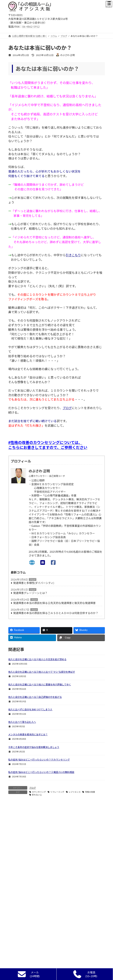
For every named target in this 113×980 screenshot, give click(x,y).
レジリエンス (75, 792)
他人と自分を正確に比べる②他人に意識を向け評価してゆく (40, 685)
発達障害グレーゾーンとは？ (30, 593)
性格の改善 (90, 792)
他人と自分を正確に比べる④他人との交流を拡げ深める (37, 659)
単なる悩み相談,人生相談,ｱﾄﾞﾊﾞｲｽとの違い (33, 959)
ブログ (67, 408)
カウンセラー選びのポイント (26, 945)
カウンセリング (39, 792)
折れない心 (37, 795)
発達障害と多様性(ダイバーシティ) (34, 583)
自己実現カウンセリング (23, 966)
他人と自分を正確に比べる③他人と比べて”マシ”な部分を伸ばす (42, 672)
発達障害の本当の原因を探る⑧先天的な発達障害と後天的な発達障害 (54, 603)
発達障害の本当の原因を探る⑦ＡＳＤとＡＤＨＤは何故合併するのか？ (56, 613)
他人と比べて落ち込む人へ (22, 722)
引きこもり (73, 255)
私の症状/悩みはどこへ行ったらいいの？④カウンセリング (39, 760)
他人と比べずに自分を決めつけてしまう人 (30, 710)
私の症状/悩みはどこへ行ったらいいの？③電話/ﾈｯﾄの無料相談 (41, 772)
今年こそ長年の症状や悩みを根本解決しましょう (34, 747)
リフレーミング (57, 792)
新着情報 (15, 925)
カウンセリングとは (21, 938)
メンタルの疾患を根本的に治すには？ (28, 734)
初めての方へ (18, 932)
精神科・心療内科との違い (25, 952)
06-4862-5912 (31, 27)
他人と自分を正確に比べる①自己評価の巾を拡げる (35, 697)
